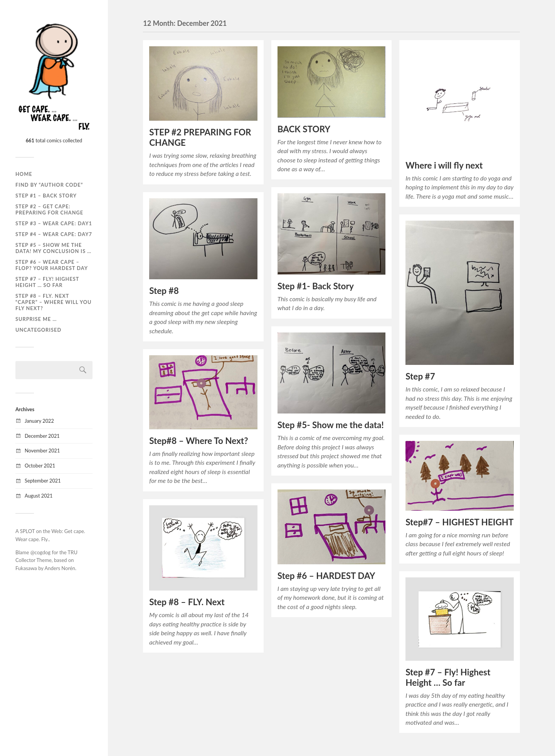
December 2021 (42, 436)
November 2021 (42, 451)
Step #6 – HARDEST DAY (326, 576)
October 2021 (40, 466)
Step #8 (164, 291)
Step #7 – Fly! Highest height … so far (47, 282)
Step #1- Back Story (316, 286)
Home (24, 174)
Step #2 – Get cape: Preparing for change (49, 209)
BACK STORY (304, 129)
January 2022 (39, 421)
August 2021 (39, 496)
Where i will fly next (444, 165)
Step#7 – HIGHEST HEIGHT (459, 522)
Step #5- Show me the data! (331, 425)
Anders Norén (60, 568)
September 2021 (43, 481)
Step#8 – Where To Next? (198, 441)
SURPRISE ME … (36, 319)
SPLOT (27, 531)
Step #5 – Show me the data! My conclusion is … (53, 248)
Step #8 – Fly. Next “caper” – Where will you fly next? (53, 302)
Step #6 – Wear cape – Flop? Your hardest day (52, 265)
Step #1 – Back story (46, 196)
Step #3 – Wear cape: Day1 (54, 223)
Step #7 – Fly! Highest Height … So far (448, 677)
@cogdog (40, 552)
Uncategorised (38, 330)
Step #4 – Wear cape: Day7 (54, 234)
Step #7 (420, 376)
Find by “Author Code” (49, 185)
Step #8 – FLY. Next (187, 602)
